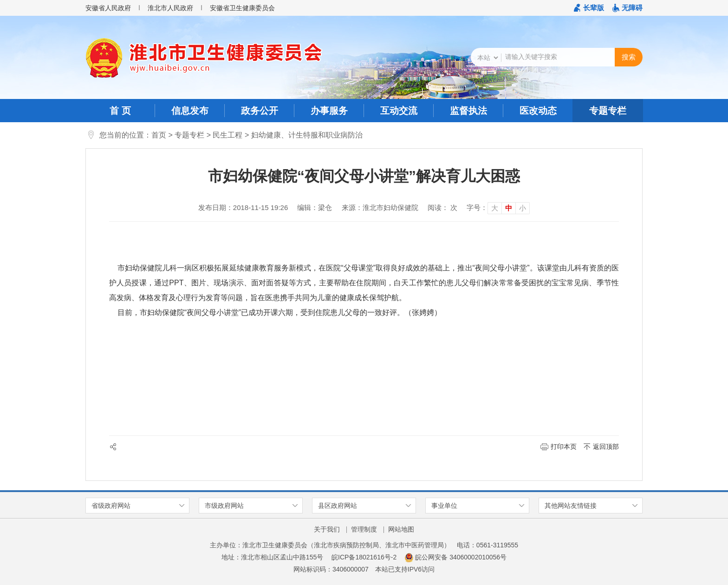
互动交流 (399, 111)
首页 (159, 135)
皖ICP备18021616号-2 (364, 557)
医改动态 (538, 111)
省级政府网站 (111, 506)
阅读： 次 (442, 207)
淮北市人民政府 (170, 8)
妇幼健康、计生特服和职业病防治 (307, 135)
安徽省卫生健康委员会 (242, 8)
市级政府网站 (224, 506)
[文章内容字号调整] (498, 208)
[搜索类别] (487, 58)
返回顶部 (606, 447)
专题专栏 (608, 111)
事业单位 (444, 506)
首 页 (120, 111)
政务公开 (260, 111)
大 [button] (495, 208)
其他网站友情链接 (571, 506)
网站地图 (401, 529)
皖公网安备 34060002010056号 (456, 557)
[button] (589, 8)
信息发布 (190, 111)
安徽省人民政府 (108, 8)
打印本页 (564, 447)
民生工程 (227, 135)
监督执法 (468, 111)
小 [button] (523, 208)
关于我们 (327, 529)
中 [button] (509, 208)
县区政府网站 (338, 506)
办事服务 (329, 111)
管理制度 (364, 529)
